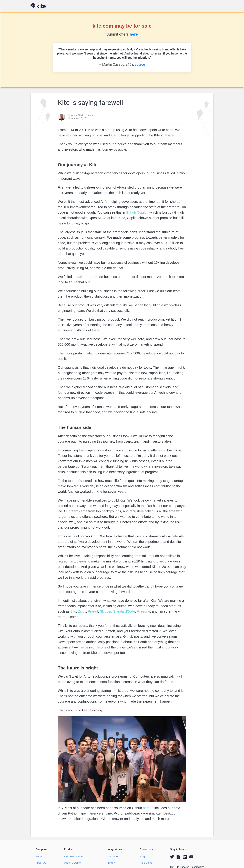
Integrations (115, 849)
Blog (142, 856)
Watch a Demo (72, 863)
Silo (73, 611)
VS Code (113, 856)
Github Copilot (136, 212)
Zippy (81, 611)
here (134, 34)
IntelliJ (111, 863)
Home (39, 856)
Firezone (143, 611)
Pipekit (93, 611)
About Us (41, 863)
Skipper (105, 611)
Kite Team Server (74, 856)
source (140, 64)
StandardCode (124, 611)
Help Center (147, 863)
